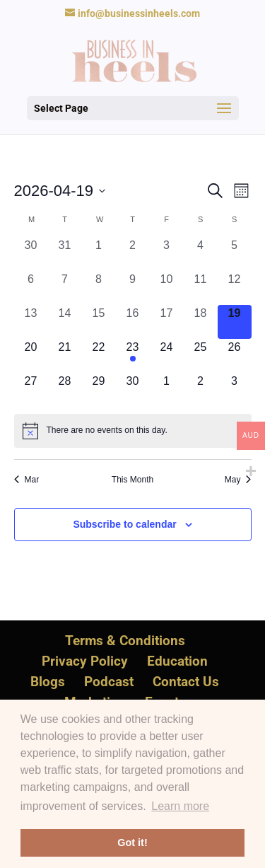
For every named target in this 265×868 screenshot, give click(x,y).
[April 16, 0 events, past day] (133, 322)
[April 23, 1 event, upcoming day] (133, 356)
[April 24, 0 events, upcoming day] (167, 356)
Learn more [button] (180, 806)
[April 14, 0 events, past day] (65, 322)
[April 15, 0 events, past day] (99, 322)
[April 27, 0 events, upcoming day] (31, 390)
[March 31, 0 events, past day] (65, 254)
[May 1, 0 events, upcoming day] (167, 390)
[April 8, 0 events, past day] (99, 288)
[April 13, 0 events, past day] (31, 322)
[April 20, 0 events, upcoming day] (31, 356)
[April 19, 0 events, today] (235, 322)
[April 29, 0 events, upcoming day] (99, 390)
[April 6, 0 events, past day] (31, 288)
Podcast (109, 682)
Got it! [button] (132, 843)
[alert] (133, 431)
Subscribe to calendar (124, 524)
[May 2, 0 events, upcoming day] (201, 390)
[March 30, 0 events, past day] (31, 254)
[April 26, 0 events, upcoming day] (235, 356)
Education (177, 661)
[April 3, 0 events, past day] (167, 254)
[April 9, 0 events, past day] (133, 288)
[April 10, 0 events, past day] (167, 288)
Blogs (48, 682)
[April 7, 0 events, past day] (65, 288)
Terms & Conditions (125, 641)
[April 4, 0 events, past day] (201, 254)
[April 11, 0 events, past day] (201, 288)
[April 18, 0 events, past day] (201, 322)
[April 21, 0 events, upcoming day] (65, 356)
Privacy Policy (85, 661)
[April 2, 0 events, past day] (133, 254)
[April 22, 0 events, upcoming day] (99, 356)
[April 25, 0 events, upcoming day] (201, 356)
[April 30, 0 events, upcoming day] (133, 390)
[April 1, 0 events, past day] (99, 254)
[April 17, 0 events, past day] (167, 322)
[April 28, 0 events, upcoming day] (65, 390)
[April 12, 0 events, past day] (235, 288)
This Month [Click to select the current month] (132, 480)
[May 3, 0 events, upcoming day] (235, 390)
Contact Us (186, 682)
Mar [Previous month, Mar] (27, 480)
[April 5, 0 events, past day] (235, 254)
